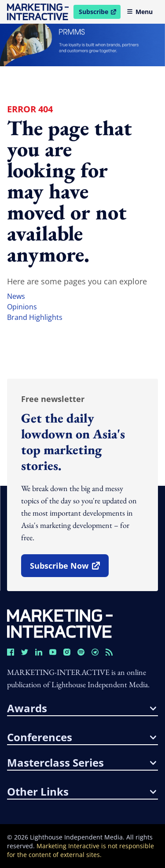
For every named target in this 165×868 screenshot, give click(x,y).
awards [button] (82, 708)
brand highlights (35, 317)
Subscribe (99, 13)
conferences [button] (82, 737)
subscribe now (69, 569)
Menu (140, 12)
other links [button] (82, 792)
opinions (22, 307)
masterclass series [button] (82, 763)
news (16, 296)
